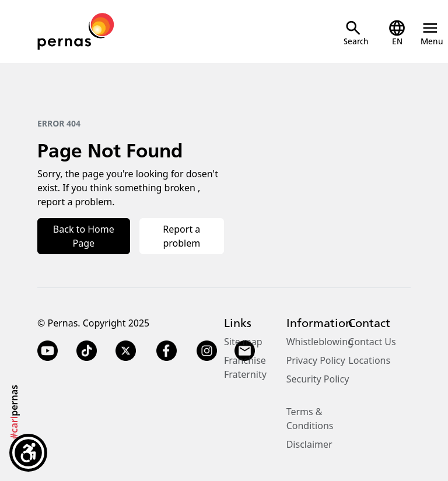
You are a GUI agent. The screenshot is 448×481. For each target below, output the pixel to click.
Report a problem (181, 236)
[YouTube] (48, 351)
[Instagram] (207, 351)
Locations (369, 360)
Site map (243, 342)
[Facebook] (166, 351)
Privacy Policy (316, 360)
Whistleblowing (320, 342)
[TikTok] (87, 351)
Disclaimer (309, 444)
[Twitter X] (126, 351)
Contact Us (372, 342)
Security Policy (318, 379)
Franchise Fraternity (245, 367)
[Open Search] (356, 33)
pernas (14, 412)
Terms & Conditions (310, 419)
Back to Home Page (84, 236)
